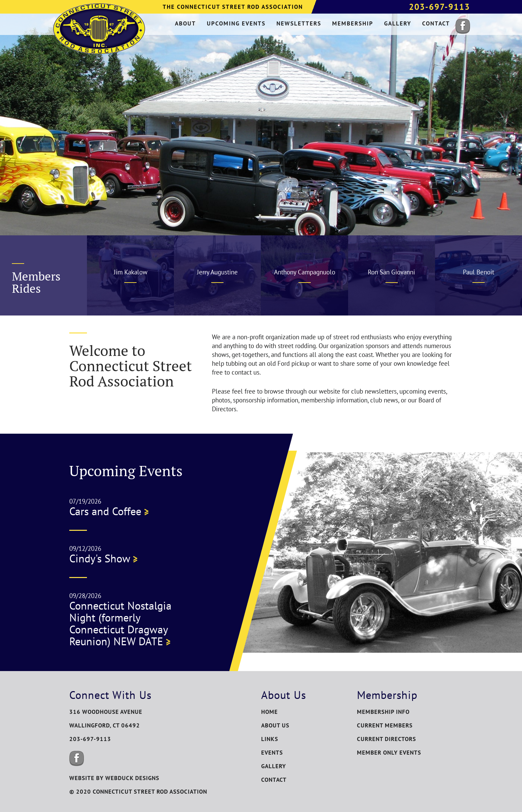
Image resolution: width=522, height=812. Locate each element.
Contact (274, 780)
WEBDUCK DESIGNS (132, 778)
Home (269, 712)
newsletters (299, 23)
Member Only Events (389, 753)
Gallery (274, 766)
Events (272, 753)
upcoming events (236, 23)
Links (270, 739)
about (185, 23)
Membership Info (383, 712)
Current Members (385, 725)
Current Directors (386, 739)
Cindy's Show (103, 558)
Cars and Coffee (109, 511)
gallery (398, 23)
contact (436, 23)
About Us (275, 725)
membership (353, 23)
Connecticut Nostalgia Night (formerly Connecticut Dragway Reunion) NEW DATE (120, 623)
